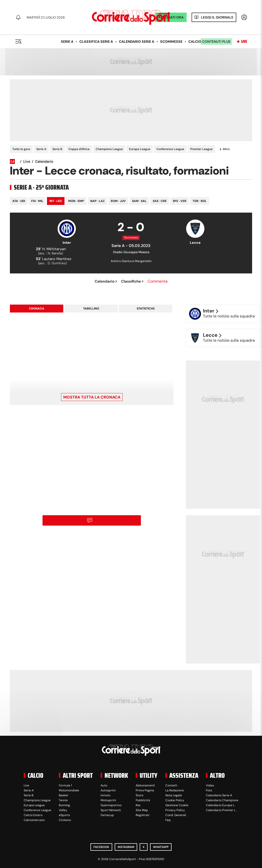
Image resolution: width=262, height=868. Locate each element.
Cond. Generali (176, 815)
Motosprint (108, 800)
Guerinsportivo (111, 805)
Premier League (201, 149)
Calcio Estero (33, 815)
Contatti (171, 785)
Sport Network (111, 810)
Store (140, 795)
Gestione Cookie (177, 805)
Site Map (142, 810)
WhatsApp (161, 847)
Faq (168, 820)
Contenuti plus (216, 42)
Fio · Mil (37, 201)
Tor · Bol (200, 201)
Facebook (101, 847)
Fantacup (107, 815)
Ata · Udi (19, 201)
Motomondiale (69, 790)
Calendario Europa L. (220, 805)
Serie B (57, 149)
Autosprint (108, 790)
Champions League (109, 149)
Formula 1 (65, 785)
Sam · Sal (139, 201)
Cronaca (37, 309)
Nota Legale (174, 795)
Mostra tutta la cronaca (92, 397)
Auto (104, 785)
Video (210, 785)
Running (64, 805)
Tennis (63, 800)
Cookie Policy (175, 800)
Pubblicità (143, 800)
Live (244, 42)
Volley (63, 810)
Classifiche (132, 281)
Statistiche (146, 309)
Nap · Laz (97, 201)
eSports (64, 815)
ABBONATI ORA (171, 17)
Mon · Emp (76, 201)
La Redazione (175, 790)
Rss (138, 805)
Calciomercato (34, 820)
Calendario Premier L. (221, 810)
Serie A (67, 42)
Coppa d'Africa (79, 149)
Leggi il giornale (217, 17)
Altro (225, 149)
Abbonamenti (145, 785)
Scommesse (171, 42)
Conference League (170, 149)
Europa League (140, 149)
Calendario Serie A (137, 42)
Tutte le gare (21, 149)
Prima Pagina (145, 790)
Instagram (126, 847)
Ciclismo (65, 820)
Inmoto (106, 795)
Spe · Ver (180, 201)
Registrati (142, 815)
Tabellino (91, 309)
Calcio (195, 42)
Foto (209, 790)
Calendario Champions (222, 800)
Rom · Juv (118, 201)
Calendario (44, 161)
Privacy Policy (175, 810)
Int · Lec (56, 201)
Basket (64, 795)
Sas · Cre (160, 201)
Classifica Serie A (96, 42)
